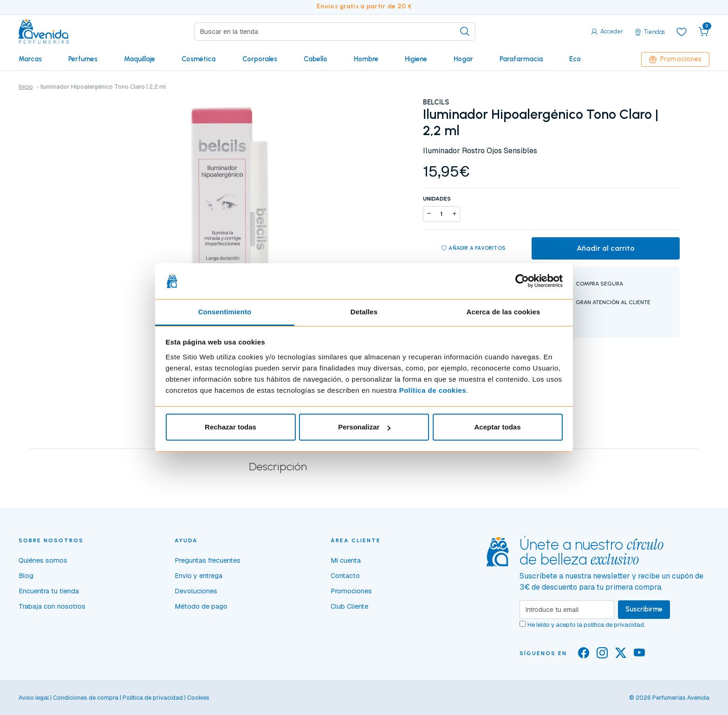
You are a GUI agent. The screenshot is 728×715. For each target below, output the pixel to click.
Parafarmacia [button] (521, 59)
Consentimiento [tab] (225, 312)
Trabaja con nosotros (52, 606)
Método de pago (201, 606)
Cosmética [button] (198, 59)
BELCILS (436, 102)
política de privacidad (614, 625)
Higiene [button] (416, 59)
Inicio (26, 87)
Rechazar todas (231, 427)
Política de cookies (432, 390)
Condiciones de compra (86, 698)
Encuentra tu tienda (49, 591)
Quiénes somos (43, 560)
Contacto (345, 576)
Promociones (675, 59)
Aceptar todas (497, 427)
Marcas (30, 59)
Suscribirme (644, 609)
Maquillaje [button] (140, 59)
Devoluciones (196, 591)
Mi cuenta (346, 560)
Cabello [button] (315, 59)
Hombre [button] (366, 59)
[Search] (335, 32)
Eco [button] (575, 59)
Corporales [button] (260, 59)
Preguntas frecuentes (208, 560)
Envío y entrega (198, 576)
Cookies (198, 698)
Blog (26, 576)
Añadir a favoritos (474, 248)
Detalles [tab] (364, 312)
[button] (704, 32)
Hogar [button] (463, 59)
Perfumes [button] (83, 59)
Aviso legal (34, 698)
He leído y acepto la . (586, 625)
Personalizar (364, 427)
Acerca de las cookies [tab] (504, 312)
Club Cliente (349, 606)
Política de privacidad (153, 698)
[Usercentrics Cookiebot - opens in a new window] (522, 281)
